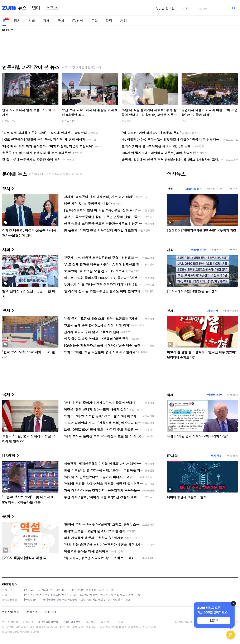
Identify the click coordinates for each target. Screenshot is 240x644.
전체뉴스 (32, 612)
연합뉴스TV (9, 121)
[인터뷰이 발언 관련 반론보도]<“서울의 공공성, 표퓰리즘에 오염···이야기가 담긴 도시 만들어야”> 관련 (83, 595)
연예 (36, 8)
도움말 (119, 622)
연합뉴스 (216, 250)
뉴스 (22, 8)
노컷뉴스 (232, 189)
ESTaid (8, 632)
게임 (124, 21)
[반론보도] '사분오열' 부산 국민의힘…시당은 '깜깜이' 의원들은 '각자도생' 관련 (69, 590)
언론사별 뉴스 (11, 612)
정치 (17, 21)
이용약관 (28, 622)
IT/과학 (78, 21)
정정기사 (8, 584)
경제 (46, 21)
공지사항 (91, 622)
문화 (94, 21)
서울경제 (127, 121)
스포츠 (52, 8)
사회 (32, 21)
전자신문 (216, 456)
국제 (61, 21)
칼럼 (109, 21)
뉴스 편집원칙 (10, 622)
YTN (184, 121)
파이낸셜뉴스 (194, 189)
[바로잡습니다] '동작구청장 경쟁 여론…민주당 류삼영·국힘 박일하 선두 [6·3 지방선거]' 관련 (77, 599)
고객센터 (106, 622)
